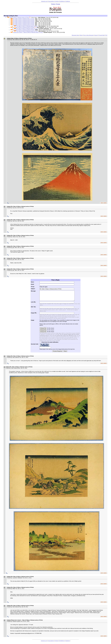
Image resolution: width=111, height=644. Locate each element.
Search (96, 35)
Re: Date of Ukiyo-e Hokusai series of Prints (24, 19)
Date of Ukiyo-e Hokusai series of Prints (19, 17)
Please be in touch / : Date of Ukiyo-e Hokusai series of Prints (28, 32)
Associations (51, 1)
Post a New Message (88, 35)
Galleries (68, 1)
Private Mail (101, 35)
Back (81, 35)
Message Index (75, 35)
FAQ (106, 35)
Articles (57, 1)
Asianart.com (44, 1)
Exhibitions (62, 1)
